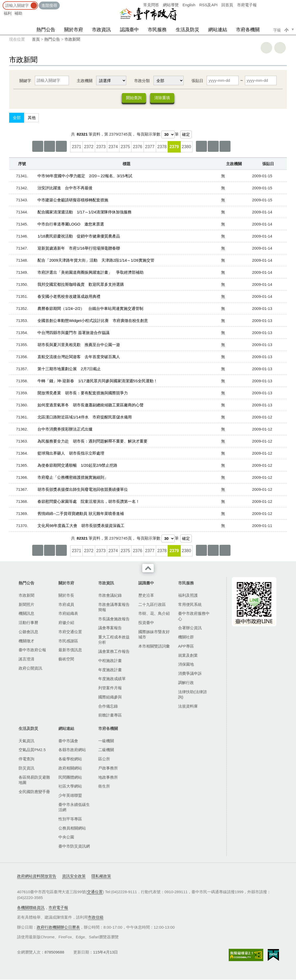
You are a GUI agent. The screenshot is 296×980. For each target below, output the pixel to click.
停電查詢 (26, 759)
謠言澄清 (26, 659)
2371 (76, 147)
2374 (113, 147)
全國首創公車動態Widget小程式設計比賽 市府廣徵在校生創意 (93, 321)
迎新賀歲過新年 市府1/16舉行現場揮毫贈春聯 (79, 249)
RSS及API (209, 5)
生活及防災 (188, 30)
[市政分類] (169, 80)
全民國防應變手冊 (34, 792)
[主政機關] (111, 80)
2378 (162, 147)
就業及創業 (188, 656)
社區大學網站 (70, 787)
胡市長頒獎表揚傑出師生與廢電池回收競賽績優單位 (83, 490)
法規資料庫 (188, 707)
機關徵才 (26, 641)
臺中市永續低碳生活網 (74, 808)
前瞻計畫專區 (110, 716)
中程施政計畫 (110, 661)
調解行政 (186, 683)
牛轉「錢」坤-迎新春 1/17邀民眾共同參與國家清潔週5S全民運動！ (97, 381)
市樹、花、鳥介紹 (154, 614)
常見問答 (151, 5)
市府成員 (66, 605)
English (189, 5)
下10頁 (201, 147)
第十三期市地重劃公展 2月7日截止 (69, 369)
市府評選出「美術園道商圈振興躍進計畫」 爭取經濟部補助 (91, 273)
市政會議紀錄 (110, 596)
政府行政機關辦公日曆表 (58, 928)
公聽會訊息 (28, 632)
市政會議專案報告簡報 (114, 608)
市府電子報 (247, 5)
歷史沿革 (146, 596)
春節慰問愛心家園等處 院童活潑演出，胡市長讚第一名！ (89, 502)
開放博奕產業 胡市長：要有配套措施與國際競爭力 (83, 393)
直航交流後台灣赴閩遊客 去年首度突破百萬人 (79, 357)
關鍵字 (25, 81)
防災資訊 (26, 769)
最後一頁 (225, 147)
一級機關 (106, 741)
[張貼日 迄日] (261, 80)
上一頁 (50, 147)
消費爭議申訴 (190, 674)
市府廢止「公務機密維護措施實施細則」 (73, 478)
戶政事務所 (108, 769)
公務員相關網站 (72, 829)
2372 (89, 147)
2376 (138, 147)
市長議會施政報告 (114, 619)
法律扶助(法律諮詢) (193, 695)
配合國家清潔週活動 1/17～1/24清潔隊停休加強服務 (84, 212)
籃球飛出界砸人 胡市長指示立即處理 (71, 454)
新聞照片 (26, 605)
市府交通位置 (70, 632)
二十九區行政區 (152, 605)
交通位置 (95, 892)
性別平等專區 (70, 819)
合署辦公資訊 (190, 628)
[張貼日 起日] (223, 80)
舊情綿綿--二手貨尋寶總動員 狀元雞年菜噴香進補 (81, 514)
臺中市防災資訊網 (74, 847)
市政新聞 (72, 39)
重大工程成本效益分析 (114, 640)
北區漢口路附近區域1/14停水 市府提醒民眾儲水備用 (84, 418)
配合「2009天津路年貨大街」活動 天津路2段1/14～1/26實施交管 (96, 261)
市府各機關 (248, 30)
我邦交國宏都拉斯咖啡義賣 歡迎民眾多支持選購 (81, 285)
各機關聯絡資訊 (31, 908)
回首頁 (227, 5)
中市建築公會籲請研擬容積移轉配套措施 (73, 200)
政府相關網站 (70, 769)
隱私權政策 (101, 877)
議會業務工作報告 (114, 652)
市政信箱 (96, 918)
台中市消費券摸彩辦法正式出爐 (65, 430)
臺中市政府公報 (32, 650)
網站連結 (218, 30)
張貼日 (197, 81)
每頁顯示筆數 (149, 135)
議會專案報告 (110, 628)
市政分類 (142, 81)
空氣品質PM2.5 (32, 750)
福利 (8, 13)
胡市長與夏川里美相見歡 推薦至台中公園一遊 (79, 345)
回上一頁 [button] (280, 48)
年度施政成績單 (112, 679)
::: (2, 2)
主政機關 (85, 81)
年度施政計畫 (110, 670)
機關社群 (186, 637)
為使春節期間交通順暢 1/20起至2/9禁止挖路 (77, 466)
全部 (17, 118)
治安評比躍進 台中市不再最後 (65, 188)
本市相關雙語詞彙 (154, 647)
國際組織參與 (110, 698)
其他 (32, 118)
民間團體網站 (70, 778)
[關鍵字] (52, 80)
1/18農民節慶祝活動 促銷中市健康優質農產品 (79, 237)
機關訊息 (26, 614)
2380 (187, 147)
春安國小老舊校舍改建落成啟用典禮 (69, 297)
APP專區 (186, 647)
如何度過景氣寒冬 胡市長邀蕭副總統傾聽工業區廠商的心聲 (91, 405)
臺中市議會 (68, 741)
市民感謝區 (68, 641)
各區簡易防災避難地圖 (34, 780)
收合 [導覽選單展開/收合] (148, 569)
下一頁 (213, 147)
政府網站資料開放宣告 (37, 877)
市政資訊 (101, 30)
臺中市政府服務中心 (194, 616)
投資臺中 (146, 623)
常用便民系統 (190, 605)
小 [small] (286, 30)
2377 (150, 147)
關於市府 (74, 30)
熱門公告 (46, 30)
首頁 (36, 39)
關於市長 (66, 596)
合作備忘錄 (108, 707)
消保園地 (186, 665)
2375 (125, 147)
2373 (101, 147)
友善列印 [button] (266, 48)
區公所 (104, 759)
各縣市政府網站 (72, 750)
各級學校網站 (70, 759)
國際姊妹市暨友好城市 (154, 635)
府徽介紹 (66, 623)
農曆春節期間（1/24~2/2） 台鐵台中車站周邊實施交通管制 (90, 309)
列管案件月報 (110, 688)
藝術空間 (66, 659)
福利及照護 (188, 596)
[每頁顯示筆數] (168, 135)
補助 (18, 13)
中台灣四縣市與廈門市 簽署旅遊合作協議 (73, 333)
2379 (174, 147)
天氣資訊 (26, 741)
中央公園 (66, 838)
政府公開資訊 (30, 669)
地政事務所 (108, 778)
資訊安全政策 (74, 877)
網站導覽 (171, 5)
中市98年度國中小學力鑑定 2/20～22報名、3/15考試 (85, 176)
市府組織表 (68, 614)
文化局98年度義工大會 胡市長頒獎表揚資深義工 (81, 526)
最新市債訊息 (70, 650)
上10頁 (61, 147)
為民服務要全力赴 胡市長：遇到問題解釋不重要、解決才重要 (92, 442)
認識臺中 (129, 30)
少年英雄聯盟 (70, 796)
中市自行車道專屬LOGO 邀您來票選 (71, 225)
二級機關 (106, 750)
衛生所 (104, 787)
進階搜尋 (49, 5)
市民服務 (157, 30)
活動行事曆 (28, 623)
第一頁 (38, 147)
